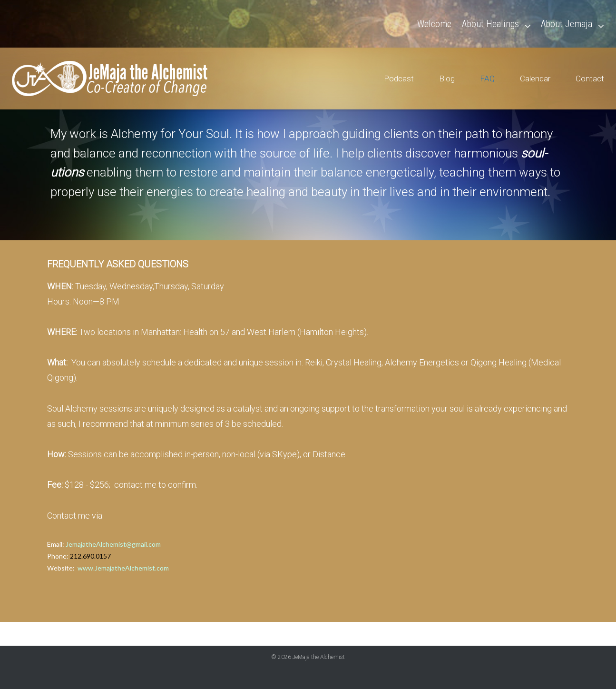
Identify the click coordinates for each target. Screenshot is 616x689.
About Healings (490, 24)
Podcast (399, 79)
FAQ (487, 79)
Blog (447, 79)
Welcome (434, 24)
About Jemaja (567, 24)
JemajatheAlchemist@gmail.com (113, 544)
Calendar (535, 79)
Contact (590, 79)
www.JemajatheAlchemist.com (123, 568)
